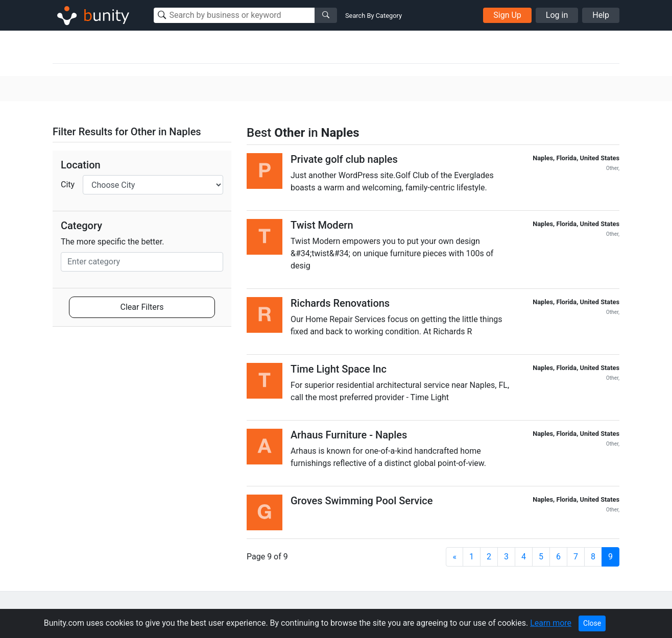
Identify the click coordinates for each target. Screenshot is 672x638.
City (68, 185)
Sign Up (507, 15)
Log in (557, 15)
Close (592, 623)
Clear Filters (142, 307)
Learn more (551, 623)
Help (601, 15)
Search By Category (374, 16)
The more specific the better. (113, 242)
